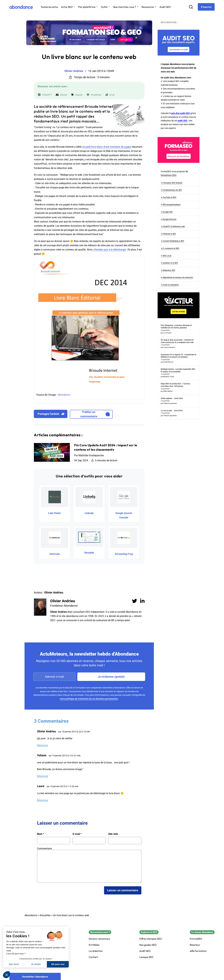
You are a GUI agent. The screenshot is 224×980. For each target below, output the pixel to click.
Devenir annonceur (100, 939)
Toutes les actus (49, 7)
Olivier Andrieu (63, 601)
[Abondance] (21, 7)
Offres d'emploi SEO (151, 939)
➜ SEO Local (166, 256)
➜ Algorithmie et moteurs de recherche (177, 277)
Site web (113, 834)
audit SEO (183, 121)
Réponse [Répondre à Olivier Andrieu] (43, 745)
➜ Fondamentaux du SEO (171, 190)
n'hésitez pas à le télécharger (110, 250)
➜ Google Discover (169, 219)
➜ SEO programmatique (171, 205)
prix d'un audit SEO (181, 113)
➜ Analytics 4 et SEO (169, 263)
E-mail (77, 834)
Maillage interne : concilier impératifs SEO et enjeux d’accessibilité (178, 370)
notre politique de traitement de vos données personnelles (89, 699)
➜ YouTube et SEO (168, 197)
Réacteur (195, 945)
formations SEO (169, 175)
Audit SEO (165, 7)
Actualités (45, 915)
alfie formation (198, 951)
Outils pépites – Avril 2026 (172, 398)
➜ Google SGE (167, 212)
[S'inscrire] (206, 7)
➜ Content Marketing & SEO (172, 241)
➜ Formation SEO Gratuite (172, 183)
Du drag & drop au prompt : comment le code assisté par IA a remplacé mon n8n (177, 341)
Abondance (64, 395)
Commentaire (44, 849)
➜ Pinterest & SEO (168, 234)
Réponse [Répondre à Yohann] (43, 776)
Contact (93, 957)
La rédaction (96, 951)
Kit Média (94, 945)
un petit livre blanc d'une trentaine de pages (107, 147)
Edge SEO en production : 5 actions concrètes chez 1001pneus (175, 385)
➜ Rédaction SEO (168, 270)
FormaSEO (196, 939)
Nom (41, 834)
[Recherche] (191, 7)
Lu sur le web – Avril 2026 (172, 411)
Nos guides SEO (148, 945)
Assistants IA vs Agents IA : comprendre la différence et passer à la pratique (178, 356)
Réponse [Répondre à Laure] (43, 800)
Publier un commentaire (95, 414)
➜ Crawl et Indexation (170, 285)
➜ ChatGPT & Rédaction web (173, 227)
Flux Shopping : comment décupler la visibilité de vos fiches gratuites (176, 327)
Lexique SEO (146, 957)
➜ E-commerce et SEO (170, 248)
